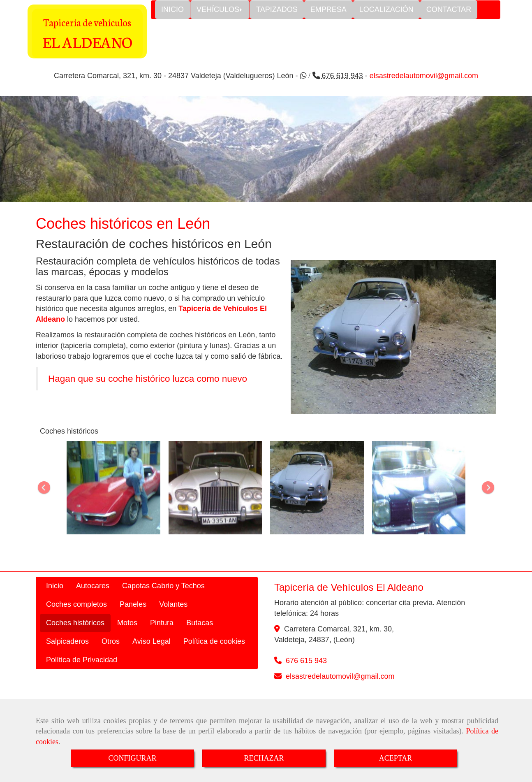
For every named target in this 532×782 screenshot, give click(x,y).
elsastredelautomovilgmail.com (340, 676)
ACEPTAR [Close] (396, 758)
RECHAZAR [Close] (264, 758)
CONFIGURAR (132, 758)
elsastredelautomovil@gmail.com (424, 76)
